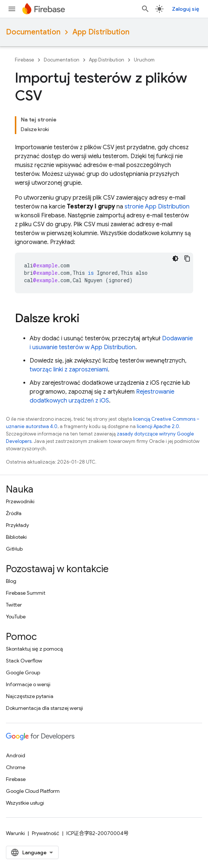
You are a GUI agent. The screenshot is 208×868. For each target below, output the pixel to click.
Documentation (33, 32)
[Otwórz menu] (12, 9)
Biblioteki (16, 537)
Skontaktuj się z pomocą (34, 649)
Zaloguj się (186, 9)
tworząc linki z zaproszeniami (69, 370)
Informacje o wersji (28, 684)
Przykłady (17, 525)
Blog (11, 581)
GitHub (14, 549)
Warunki (15, 833)
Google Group (23, 672)
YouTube (16, 617)
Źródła (14, 513)
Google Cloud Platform (33, 791)
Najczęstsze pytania (30, 696)
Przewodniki (20, 501)
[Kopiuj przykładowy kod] (187, 258)
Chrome (16, 767)
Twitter (14, 605)
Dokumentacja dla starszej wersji (44, 708)
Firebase (24, 60)
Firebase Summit (26, 593)
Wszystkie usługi (25, 803)
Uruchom (144, 60)
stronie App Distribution (157, 207)
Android (16, 755)
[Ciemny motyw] (175, 258)
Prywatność (46, 833)
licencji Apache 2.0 (158, 426)
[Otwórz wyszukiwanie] (145, 9)
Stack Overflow (24, 661)
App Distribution (101, 32)
